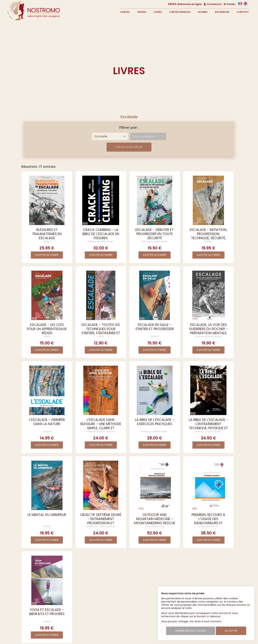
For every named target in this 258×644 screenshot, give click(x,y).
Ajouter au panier (47, 255)
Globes (203, 12)
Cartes (125, 12)
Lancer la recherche (129, 147)
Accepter (231, 631)
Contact (243, 12)
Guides (142, 12)
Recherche (222, 12)
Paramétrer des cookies (191, 631)
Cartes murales (180, 12)
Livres (158, 12)
